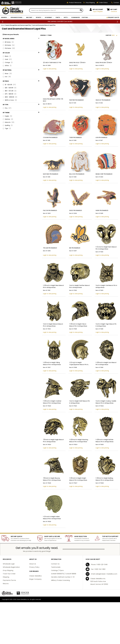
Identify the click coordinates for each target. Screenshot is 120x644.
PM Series (9, 49)
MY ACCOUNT (98, 10)
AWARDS (5, 18)
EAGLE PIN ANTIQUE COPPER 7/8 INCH (48, 104)
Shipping (6, 604)
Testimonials (56, 594)
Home (3, 25)
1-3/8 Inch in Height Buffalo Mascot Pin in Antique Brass (105, 463)
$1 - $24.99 (9, 70)
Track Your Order (9, 600)
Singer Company (35, 606)
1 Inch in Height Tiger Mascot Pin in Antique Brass (105, 341)
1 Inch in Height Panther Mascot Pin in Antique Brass (76, 300)
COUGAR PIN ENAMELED (44, 142)
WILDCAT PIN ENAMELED (101, 104)
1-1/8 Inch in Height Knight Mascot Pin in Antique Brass (76, 504)
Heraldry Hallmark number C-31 (63, 604)
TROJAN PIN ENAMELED (44, 259)
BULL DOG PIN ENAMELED (73, 181)
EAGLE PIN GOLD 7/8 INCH (73, 65)
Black (7, 57)
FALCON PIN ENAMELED (44, 220)
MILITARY (30, 18)
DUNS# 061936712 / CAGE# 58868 (64, 600)
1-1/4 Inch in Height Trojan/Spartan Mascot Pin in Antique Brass (76, 381)
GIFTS (67, 18)
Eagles (7, 85)
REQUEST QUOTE (113, 18)
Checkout (114, 12)
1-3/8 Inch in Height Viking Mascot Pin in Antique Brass (48, 381)
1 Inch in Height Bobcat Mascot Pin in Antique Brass (48, 341)
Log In (95, 12)
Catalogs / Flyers (57, 597)
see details (68, 22)
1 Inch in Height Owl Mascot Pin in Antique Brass (104, 300)
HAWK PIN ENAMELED (100, 220)
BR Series (8, 42)
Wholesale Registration (11, 594)
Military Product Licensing (60, 607)
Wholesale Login (9, 591)
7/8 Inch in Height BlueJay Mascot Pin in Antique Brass (48, 504)
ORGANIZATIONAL (17, 18)
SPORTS (39, 18)
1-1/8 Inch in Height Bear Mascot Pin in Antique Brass (48, 300)
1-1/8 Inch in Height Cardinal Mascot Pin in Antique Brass (48, 422)
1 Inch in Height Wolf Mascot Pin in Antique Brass (76, 422)
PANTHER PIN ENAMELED (72, 104)
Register (100, 12)
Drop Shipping (8, 597)
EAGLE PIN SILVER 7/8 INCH (102, 65)
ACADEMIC (49, 18)
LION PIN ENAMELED (99, 142)
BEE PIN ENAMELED (70, 259)
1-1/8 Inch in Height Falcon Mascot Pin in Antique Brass (76, 341)
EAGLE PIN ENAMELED (71, 220)
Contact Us (55, 591)
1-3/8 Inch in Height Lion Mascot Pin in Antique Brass (105, 381)
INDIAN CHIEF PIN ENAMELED (102, 181)
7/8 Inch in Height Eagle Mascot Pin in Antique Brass (48, 463)
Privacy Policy (34, 594)
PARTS (59, 18)
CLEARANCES (76, 18)
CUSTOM (86, 18)
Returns (6, 610)
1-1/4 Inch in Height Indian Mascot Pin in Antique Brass (48, 544)
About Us (33, 591)
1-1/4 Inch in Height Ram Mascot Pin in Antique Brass (105, 259)
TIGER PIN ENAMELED (71, 142)
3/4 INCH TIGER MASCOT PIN (46, 65)
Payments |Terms (9, 607)
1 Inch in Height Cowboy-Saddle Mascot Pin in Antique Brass (104, 422)
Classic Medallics (35, 603)
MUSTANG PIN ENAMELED (44, 181)
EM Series (9, 46)
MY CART (114, 10)
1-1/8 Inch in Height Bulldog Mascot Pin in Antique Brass (105, 504)
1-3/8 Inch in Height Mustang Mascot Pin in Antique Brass (74, 463)
